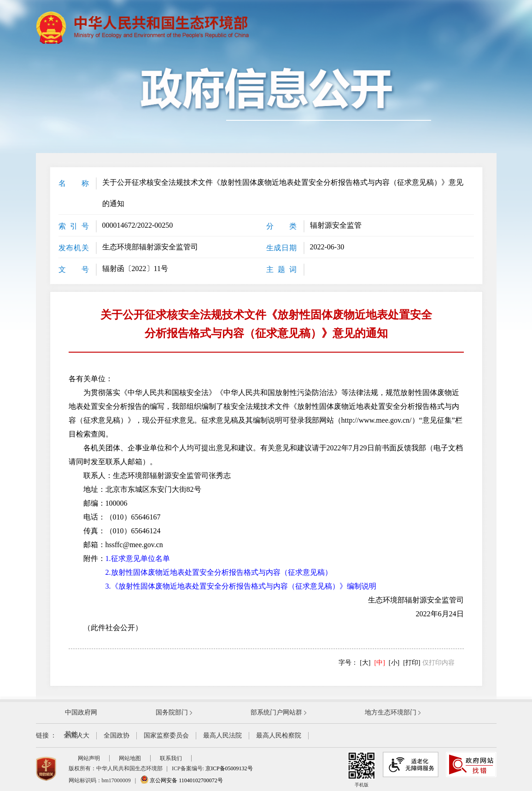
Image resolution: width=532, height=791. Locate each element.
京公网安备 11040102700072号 (181, 780)
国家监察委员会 (166, 735)
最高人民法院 (222, 735)
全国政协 (117, 735)
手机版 (362, 770)
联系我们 (171, 758)
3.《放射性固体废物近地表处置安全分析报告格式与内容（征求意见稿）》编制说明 (241, 586)
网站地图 (130, 758)
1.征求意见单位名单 (138, 558)
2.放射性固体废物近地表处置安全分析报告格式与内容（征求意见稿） (219, 572)
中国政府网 (81, 712)
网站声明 (89, 758)
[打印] (412, 663)
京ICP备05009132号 (229, 768)
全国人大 (76, 735)
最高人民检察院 (279, 735)
